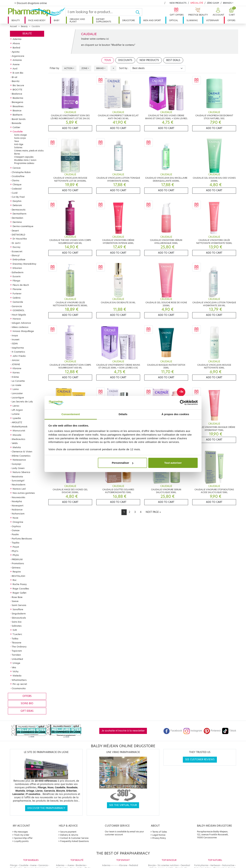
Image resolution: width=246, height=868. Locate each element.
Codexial (17, 189)
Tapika (16, 543)
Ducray (16, 247)
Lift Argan (17, 410)
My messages (21, 832)
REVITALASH (18, 576)
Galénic (17, 298)
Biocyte (152, 865)
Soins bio (17, 622)
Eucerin (17, 276)
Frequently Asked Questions (74, 841)
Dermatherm (19, 214)
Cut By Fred (18, 197)
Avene (16, 64)
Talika (15, 639)
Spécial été (197, 3)
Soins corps (20, 138)
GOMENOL (18, 310)
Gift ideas (27, 711)
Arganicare (18, 56)
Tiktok (229, 731)
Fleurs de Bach (21, 285)
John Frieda (19, 356)
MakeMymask (20, 426)
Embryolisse (19, 259)
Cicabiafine (18, 176)
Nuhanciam (18, 514)
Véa (14, 667)
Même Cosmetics (21, 456)
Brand (100, 68)
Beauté (27, 34)
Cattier (16, 127)
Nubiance (17, 510)
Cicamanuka (19, 688)
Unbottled (17, 659)
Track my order (22, 835)
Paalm (15, 534)
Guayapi (16, 464)
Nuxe (15, 518)
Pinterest (212, 731)
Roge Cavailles (21, 589)
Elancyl (16, 255)
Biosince (17, 110)
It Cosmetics (18, 352)
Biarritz (16, 81)
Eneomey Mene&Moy (24, 264)
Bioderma (18, 98)
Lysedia (17, 418)
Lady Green (18, 468)
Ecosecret (17, 251)
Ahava (16, 43)
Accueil (13, 26)
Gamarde (18, 302)
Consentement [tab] (71, 414)
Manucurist (19, 431)
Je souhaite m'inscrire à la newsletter (123, 731)
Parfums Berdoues (22, 539)
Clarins (15, 180)
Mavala (17, 435)
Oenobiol (185, 865)
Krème (15, 377)
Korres (16, 372)
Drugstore (129, 20)
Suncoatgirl (18, 480)
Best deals (173, 60)
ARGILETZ (17, 422)
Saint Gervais (19, 605)
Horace (17, 319)
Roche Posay (20, 584)
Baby (57, 20)
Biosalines (18, 106)
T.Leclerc (17, 634)
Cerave (17, 168)
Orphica (16, 526)
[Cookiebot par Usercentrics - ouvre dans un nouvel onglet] (182, 403)
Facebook (173, 731)
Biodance (17, 94)
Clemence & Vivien (22, 451)
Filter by (54, 68)
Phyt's (15, 551)
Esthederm (18, 272)
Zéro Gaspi (213, 3)
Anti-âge (19, 144)
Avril (15, 69)
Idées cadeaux (20, 327)
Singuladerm (19, 614)
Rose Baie (17, 597)
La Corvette (18, 381)
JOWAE (16, 364)
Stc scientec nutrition (168, 865)
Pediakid (134, 865)
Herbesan (215, 865)
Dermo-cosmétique (23, 226)
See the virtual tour (123, 805)
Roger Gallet (19, 593)
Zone (84, 68)
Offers (231, 20)
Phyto (16, 555)
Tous (108, 60)
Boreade (16, 123)
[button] (218, 12)
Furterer (17, 293)
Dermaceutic (19, 210)
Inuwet (16, 339)
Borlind (16, 48)
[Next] (153, 512)
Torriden (16, 655)
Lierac (16, 406)
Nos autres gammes (24, 493)
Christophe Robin (21, 172)
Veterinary (213, 20)
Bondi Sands (19, 119)
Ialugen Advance (21, 323)
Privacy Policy (159, 838)
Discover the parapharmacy (46, 808)
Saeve (15, 601)
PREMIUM (17, 559)
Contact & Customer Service (74, 838)
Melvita (17, 447)
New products (178, 3)
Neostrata (17, 476)
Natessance (19, 460)
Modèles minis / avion (25, 160)
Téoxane (16, 643)
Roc (15, 580)
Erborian (17, 268)
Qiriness (16, 568)
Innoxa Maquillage (23, 331)
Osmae (16, 530)
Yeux (16, 141)
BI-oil (14, 77)
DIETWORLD (18, 235)
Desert (15, 231)
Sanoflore (18, 609)
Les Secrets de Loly (22, 401)
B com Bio (18, 73)
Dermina (17, 222)
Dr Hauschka (20, 239)
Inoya (15, 335)
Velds (15, 443)
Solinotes (17, 626)
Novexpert (18, 505)
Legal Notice (159, 835)
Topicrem (17, 651)
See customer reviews (200, 760)
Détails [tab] (123, 414)
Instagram (193, 731)
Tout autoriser (173, 463)
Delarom (17, 205)
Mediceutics (18, 439)
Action (68, 68)
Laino (16, 389)
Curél (15, 193)
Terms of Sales (160, 832)
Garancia (17, 306)
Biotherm (17, 115)
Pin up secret (20, 684)
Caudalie (18, 131)
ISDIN (15, 343)
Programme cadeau (24, 163)
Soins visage (20, 135)
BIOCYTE (17, 89)
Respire (17, 572)
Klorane (17, 368)
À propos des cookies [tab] (175, 414)
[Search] (100, 12)
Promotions (18, 563)
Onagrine (18, 522)
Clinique (17, 184)
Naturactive (228, 865)
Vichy (16, 671)
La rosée (16, 385)
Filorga (16, 281)
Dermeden (17, 218)
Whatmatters (19, 680)
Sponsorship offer (23, 838)
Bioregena (17, 102)
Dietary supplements (104, 20)
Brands (227, 3)
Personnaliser (123, 463)
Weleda (17, 676)
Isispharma (18, 348)
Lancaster (17, 393)
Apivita (16, 52)
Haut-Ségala (19, 315)
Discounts (125, 60)
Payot (16, 547)
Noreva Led (19, 489)
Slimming (192, 20)
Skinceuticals (19, 618)
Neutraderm (18, 485)
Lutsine (16, 414)
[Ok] (139, 12)
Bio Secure (18, 85)
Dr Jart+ (16, 243)
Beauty (16, 20)
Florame (17, 289)
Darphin (17, 201)
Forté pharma (201, 865)
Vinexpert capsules (24, 157)
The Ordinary (19, 647)
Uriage (16, 663)
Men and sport (152, 20)
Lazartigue (18, 397)
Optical (174, 20)
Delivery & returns (69, 835)
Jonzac (16, 360)
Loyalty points (21, 841)
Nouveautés (18, 497)
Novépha (17, 501)
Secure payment (68, 832)
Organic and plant (77, 20)
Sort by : (124, 68)
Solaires (18, 147)
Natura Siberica (21, 472)
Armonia (17, 60)
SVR (15, 630)
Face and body (37, 20)
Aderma (17, 39)
